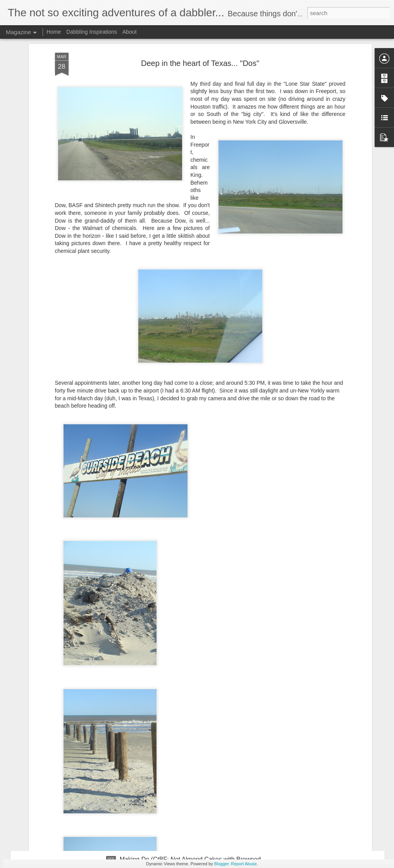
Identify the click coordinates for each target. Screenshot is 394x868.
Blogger (221, 864)
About (130, 32)
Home (54, 32)
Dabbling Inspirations (92, 32)
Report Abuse (244, 864)
